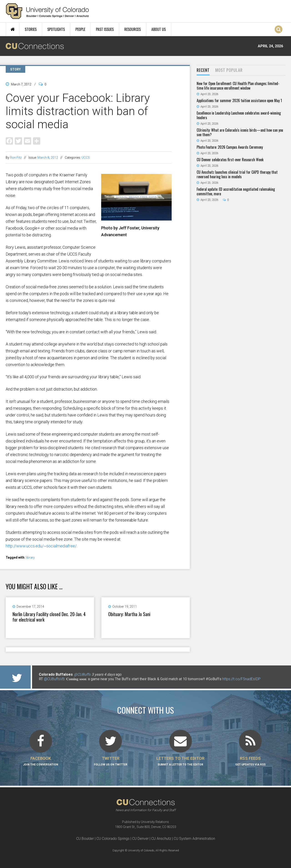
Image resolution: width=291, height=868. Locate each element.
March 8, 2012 (48, 158)
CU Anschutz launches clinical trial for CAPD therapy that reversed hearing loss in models (237, 174)
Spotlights (56, 29)
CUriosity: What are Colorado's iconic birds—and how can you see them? (240, 132)
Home (13, 29)
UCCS (86, 158)
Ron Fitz (16, 158)
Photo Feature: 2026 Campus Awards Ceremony (230, 147)
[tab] (203, 70)
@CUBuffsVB (54, 679)
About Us (159, 29)
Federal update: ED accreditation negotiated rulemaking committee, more (236, 191)
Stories (31, 29)
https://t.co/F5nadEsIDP (241, 679)
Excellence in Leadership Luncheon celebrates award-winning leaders (239, 115)
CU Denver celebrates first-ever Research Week (230, 160)
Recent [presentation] (203, 70)
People (80, 29)
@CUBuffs (82, 674)
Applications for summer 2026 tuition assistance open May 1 (239, 100)
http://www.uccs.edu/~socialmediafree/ (41, 546)
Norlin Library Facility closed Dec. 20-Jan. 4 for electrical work (49, 617)
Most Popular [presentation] (229, 70)
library (30, 557)
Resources (133, 29)
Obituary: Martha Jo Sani (129, 614)
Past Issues (105, 29)
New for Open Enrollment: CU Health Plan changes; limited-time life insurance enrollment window (238, 86)
